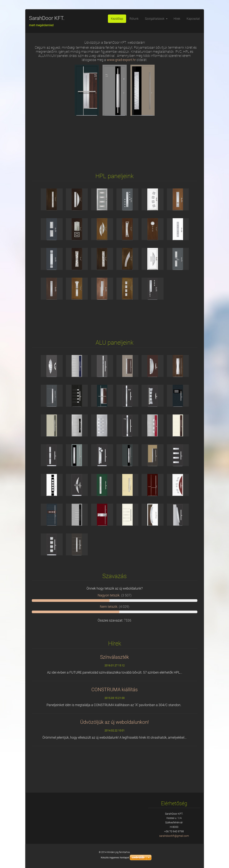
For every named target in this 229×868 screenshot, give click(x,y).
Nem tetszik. (109, 607)
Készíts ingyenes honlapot (115, 857)
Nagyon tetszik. (109, 595)
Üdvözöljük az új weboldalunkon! (114, 722)
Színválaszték (114, 657)
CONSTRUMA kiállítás (114, 690)
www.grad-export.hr (121, 60)
